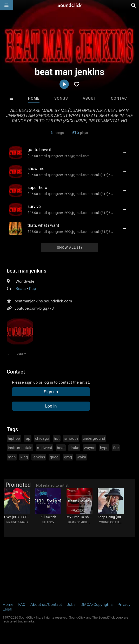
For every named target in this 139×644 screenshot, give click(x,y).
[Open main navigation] (6, 5)
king (24, 457)
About (89, 99)
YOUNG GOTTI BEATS (114, 522)
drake (74, 448)
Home (34, 99)
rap (28, 438)
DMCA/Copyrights (97, 605)
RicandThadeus (17, 522)
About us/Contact (46, 605)
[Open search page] (134, 5)
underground (94, 438)
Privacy (124, 605)
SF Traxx (48, 522)
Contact (120, 99)
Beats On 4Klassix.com (84, 522)
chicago (42, 438)
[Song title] (71, 150)
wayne (90, 448)
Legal (7, 609)
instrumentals (20, 448)
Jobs (71, 605)
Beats (21, 289)
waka (81, 457)
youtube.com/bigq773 (34, 308)
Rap (33, 289)
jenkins (39, 457)
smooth (71, 438)
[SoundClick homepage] (70, 5)
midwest (45, 448)
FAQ (22, 605)
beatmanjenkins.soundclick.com (43, 301)
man (12, 457)
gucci (54, 457)
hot (57, 438)
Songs (61, 99)
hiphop (14, 438)
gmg (68, 457)
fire (116, 448)
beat (61, 448)
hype (104, 448)
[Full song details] (124, 153)
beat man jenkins (27, 271)
